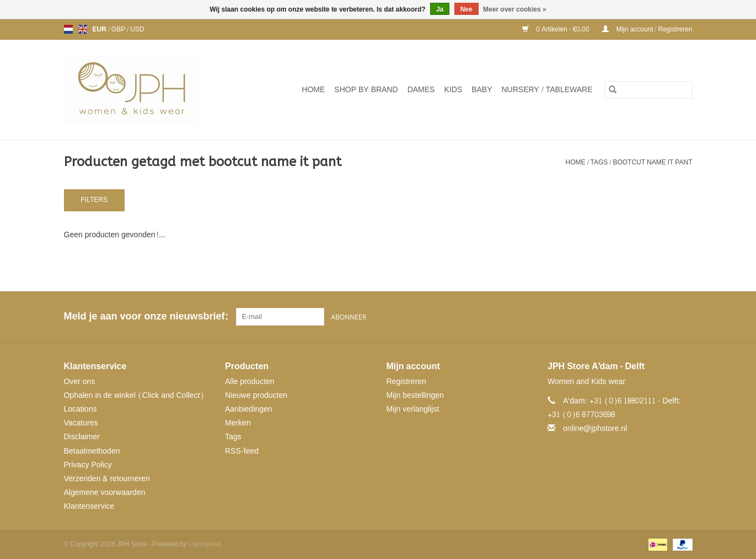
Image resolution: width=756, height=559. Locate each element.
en (83, 29)
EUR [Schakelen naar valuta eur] (100, 29)
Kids (453, 90)
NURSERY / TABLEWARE (547, 90)
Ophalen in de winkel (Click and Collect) (134, 395)
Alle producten (250, 382)
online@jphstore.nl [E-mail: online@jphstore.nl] (595, 428)
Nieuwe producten (256, 395)
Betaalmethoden (92, 451)
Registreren (406, 382)
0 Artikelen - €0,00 (557, 29)
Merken (238, 423)
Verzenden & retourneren (107, 479)
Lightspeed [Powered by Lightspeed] (205, 544)
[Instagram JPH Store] (684, 317)
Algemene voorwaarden (105, 493)
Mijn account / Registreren (647, 29)
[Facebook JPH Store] (644, 317)
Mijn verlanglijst (413, 409)
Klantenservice (89, 506)
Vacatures (81, 423)
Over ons (80, 382)
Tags (599, 162)
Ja (440, 9)
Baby (482, 90)
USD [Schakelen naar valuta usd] (137, 29)
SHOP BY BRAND (366, 90)
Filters (94, 200)
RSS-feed (242, 451)
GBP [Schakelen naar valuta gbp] (119, 29)
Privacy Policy (88, 465)
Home (313, 90)
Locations (81, 409)
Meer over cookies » (515, 9)
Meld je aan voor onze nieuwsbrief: (146, 316)
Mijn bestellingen (415, 395)
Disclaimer (82, 437)
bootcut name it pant (652, 162)
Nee (467, 9)
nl (68, 29)
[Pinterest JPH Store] (664, 317)
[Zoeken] (648, 90)
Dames (421, 90)
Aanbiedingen (249, 409)
